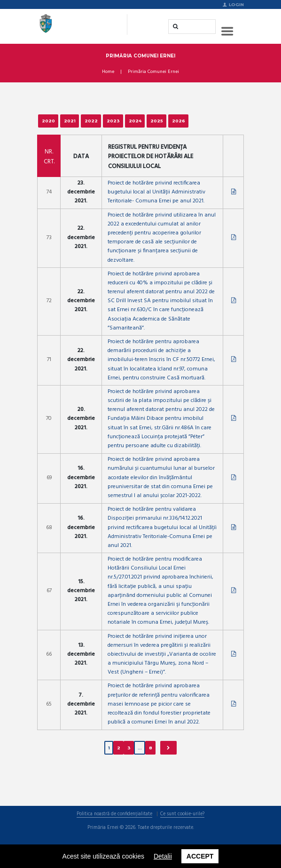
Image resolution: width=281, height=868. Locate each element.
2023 (113, 121)
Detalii (163, 856)
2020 (48, 121)
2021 (70, 121)
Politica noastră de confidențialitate (114, 815)
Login (236, 4)
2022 (91, 121)
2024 (135, 121)
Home (108, 72)
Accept (200, 856)
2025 (157, 121)
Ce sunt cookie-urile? (182, 815)
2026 (179, 121)
